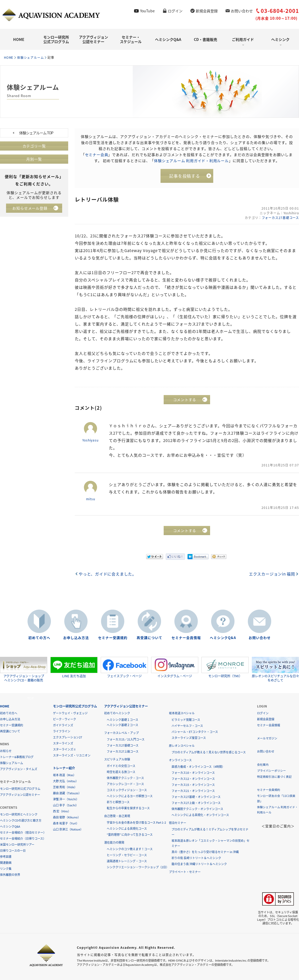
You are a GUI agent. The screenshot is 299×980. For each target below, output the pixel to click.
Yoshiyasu (91, 440)
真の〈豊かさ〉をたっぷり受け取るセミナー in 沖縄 (205, 852)
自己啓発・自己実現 (117, 816)
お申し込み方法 (76, 638)
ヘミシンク (280, 39)
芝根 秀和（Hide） (65, 787)
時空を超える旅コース (121, 772)
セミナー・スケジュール (131, 39)
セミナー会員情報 (186, 638)
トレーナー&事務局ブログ (17, 757)
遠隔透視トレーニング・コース (127, 861)
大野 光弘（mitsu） (66, 781)
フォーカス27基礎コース (280, 218)
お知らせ (6, 751)
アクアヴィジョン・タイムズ (19, 769)
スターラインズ (63, 743)
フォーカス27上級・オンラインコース (196, 803)
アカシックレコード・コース (125, 784)
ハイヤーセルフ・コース (187, 726)
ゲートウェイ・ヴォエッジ (70, 713)
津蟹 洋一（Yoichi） (66, 799)
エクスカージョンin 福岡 (272, 574)
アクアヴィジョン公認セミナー (94, 39)
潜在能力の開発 (114, 842)
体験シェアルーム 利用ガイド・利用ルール (191, 160)
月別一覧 (34, 159)
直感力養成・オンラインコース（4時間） (198, 767)
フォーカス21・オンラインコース (193, 791)
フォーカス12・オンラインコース (193, 779)
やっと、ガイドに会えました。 (108, 574)
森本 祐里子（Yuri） (66, 823)
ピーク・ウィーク (65, 719)
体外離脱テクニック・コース (125, 778)
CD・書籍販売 (205, 39)
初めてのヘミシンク (117, 713)
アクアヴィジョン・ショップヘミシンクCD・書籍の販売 (24, 670)
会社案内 (263, 765)
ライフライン (62, 731)
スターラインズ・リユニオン (72, 755)
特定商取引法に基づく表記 (274, 777)
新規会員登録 (207, 11)
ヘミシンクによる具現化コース (127, 829)
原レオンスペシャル (182, 746)
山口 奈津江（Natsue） (68, 829)
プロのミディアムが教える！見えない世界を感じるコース (209, 752)
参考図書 (6, 857)
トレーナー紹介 (64, 768)
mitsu (91, 499)
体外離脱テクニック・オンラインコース (197, 809)
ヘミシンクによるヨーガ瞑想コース (130, 796)
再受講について (149, 638)
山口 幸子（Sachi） (66, 805)
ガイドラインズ (63, 725)
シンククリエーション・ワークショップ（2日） (138, 867)
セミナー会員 (97, 154)
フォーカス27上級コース (123, 751)
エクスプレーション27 (68, 737)
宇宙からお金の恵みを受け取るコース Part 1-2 (136, 822)
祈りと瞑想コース (118, 802)
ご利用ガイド (243, 39)
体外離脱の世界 (10, 875)
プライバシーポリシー (271, 771)
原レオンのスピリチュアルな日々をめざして (275, 670)
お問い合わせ (242, 11)
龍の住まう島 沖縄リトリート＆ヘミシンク (199, 864)
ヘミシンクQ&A (168, 39)
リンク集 (6, 869)
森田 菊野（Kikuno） (67, 817)
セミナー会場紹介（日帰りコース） (23, 838)
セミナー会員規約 (269, 790)
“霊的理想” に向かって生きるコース (130, 835)
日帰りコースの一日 (13, 851)
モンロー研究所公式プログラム (56, 39)
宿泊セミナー (178, 823)
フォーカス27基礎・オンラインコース (196, 797)
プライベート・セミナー (185, 872)
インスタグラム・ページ (175, 668)
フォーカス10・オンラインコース (193, 773)
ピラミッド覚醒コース (186, 720)
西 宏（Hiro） (62, 811)
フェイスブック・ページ (124, 668)
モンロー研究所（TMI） (225, 668)
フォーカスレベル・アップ (121, 733)
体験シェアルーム (31, 57)
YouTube (147, 11)
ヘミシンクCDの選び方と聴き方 (21, 820)
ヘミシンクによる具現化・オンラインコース (200, 815)
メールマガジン (267, 738)
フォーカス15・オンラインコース (193, 785)
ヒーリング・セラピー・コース (127, 855)
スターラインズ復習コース (189, 738)
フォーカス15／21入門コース (126, 739)
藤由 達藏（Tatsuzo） (67, 793)
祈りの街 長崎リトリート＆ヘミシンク (196, 858)
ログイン (175, 11)
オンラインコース (180, 760)
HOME (19, 39)
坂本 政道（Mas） (65, 775)
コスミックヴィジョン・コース (127, 790)
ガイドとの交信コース (121, 766)
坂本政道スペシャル (182, 713)
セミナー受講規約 (113, 638)
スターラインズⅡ (65, 749)
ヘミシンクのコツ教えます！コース (130, 849)
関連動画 (6, 863)
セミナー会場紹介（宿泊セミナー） (23, 832)
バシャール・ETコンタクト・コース (195, 732)
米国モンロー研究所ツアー (17, 845)
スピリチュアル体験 (117, 759)
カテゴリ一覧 (34, 146)
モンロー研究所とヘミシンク (19, 814)
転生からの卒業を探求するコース (128, 808)
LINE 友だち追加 (74, 668)
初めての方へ (39, 638)
